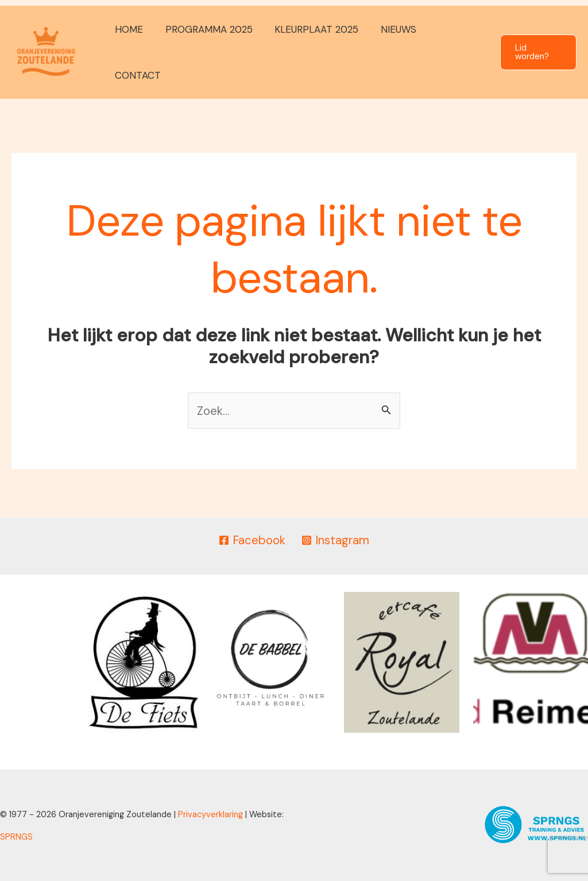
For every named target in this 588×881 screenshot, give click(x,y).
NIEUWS (394, 52)
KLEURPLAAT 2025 (315, 52)
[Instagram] (336, 540)
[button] (538, 53)
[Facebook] (252, 540)
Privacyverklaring (210, 814)
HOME (133, 52)
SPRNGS (16, 836)
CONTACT (455, 52)
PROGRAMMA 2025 (210, 52)
